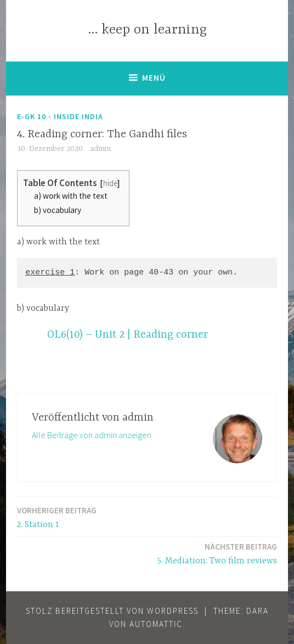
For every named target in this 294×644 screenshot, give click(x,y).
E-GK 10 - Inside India (60, 116)
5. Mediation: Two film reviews (217, 553)
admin (100, 149)
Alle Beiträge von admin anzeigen (92, 435)
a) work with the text (71, 196)
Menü (154, 78)
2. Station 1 (57, 517)
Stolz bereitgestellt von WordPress (112, 611)
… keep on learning (147, 30)
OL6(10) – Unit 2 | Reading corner (128, 335)
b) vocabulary (58, 210)
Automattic (156, 624)
